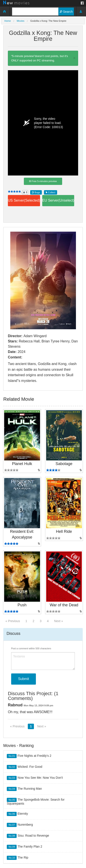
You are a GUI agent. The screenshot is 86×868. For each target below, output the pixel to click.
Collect (51, 192)
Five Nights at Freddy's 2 (29, 756)
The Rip (18, 858)
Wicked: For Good (25, 767)
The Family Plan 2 (25, 847)
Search (66, 12)
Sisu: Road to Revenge (28, 836)
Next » (58, 621)
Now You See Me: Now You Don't (35, 778)
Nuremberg (20, 825)
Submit (24, 679)
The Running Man (24, 789)
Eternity (17, 814)
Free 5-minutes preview (43, 181)
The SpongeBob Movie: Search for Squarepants (36, 802)
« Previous (13, 621)
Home (8, 21)
